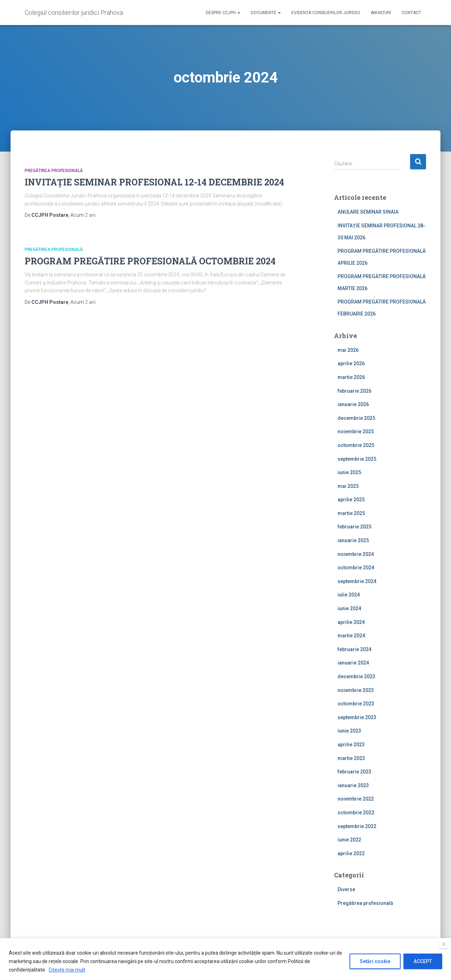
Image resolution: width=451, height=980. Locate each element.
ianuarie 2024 (353, 663)
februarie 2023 (354, 772)
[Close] (444, 944)
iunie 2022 (349, 840)
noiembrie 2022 (356, 799)
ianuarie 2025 (353, 540)
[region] (225, 959)
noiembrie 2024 (356, 554)
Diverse (346, 889)
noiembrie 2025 (356, 431)
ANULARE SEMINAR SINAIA (368, 212)
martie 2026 (351, 377)
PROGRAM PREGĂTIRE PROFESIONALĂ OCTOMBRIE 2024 (150, 261)
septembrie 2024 (357, 581)
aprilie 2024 (351, 622)
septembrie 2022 (357, 826)
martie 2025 (351, 513)
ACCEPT (423, 961)
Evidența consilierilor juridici (326, 13)
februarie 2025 (354, 527)
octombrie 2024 (356, 568)
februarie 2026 (354, 391)
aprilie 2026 (351, 363)
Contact (411, 13)
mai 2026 (348, 350)
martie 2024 (351, 636)
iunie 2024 (349, 608)
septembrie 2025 (357, 459)
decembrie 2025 (356, 418)
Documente (266, 13)
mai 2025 (348, 486)
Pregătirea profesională (54, 171)
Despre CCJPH (223, 13)
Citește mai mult (67, 970)
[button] (239, 13)
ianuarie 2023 (353, 785)
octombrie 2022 (356, 813)
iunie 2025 (349, 472)
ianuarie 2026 (353, 404)
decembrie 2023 (356, 676)
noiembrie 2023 (356, 690)
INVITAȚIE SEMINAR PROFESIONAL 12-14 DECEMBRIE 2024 (154, 182)
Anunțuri (381, 13)
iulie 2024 (349, 595)
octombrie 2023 (356, 704)
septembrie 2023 (357, 717)
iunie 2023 (349, 731)
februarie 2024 (354, 649)
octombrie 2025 (356, 445)
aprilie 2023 (351, 745)
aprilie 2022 (351, 853)
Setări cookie (375, 961)
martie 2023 (351, 758)
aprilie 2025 (351, 500)
